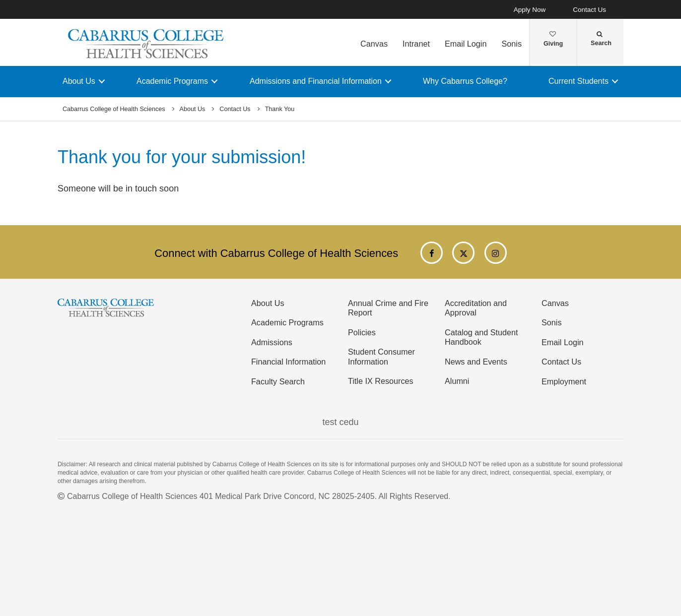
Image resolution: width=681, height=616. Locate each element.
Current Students (579, 81)
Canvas (374, 44)
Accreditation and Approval (476, 308)
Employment (564, 381)
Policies (362, 332)
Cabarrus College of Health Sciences (114, 109)
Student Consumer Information (381, 356)
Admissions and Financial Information (316, 81)
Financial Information (288, 362)
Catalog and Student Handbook (481, 337)
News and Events (476, 362)
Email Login (466, 44)
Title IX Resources (381, 381)
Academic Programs (172, 81)
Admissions (272, 342)
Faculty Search (278, 381)
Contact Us (589, 10)
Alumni (457, 381)
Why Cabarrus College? (465, 81)
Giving (553, 39)
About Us (79, 81)
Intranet (416, 44)
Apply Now (530, 10)
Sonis (511, 44)
